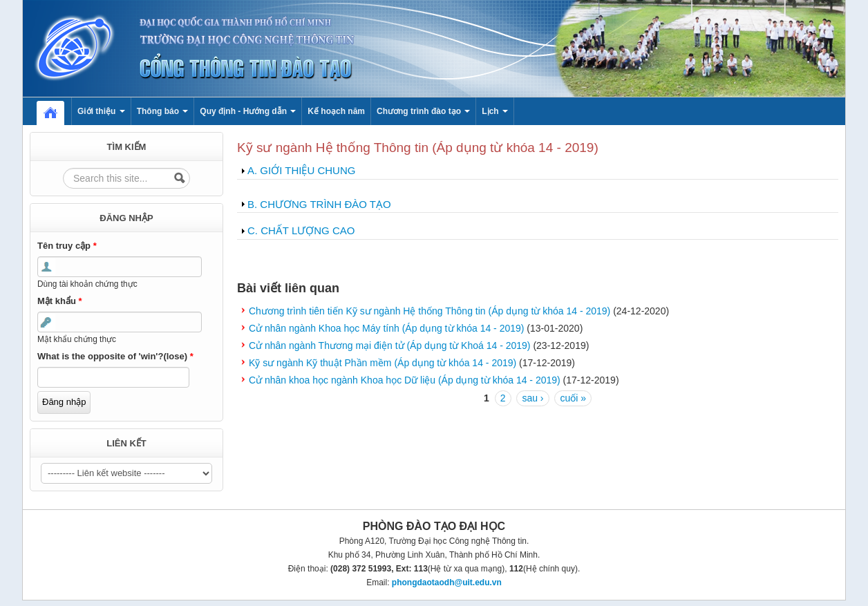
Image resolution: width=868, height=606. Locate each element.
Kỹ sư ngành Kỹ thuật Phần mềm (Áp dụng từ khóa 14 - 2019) (383, 363)
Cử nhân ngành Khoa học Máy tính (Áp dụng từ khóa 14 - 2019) (386, 328)
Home (57, 111)
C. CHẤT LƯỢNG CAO (301, 230)
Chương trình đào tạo (423, 111)
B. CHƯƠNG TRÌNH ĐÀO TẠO (319, 204)
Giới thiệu (101, 111)
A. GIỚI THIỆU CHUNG (301, 170)
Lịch (495, 111)
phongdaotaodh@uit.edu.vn (447, 583)
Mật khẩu (60, 301)
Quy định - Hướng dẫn (248, 111)
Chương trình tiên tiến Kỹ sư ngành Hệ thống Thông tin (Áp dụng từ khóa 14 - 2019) (430, 311)
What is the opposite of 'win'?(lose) (115, 356)
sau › (532, 398)
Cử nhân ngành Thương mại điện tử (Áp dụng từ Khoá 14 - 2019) (390, 345)
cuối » (573, 398)
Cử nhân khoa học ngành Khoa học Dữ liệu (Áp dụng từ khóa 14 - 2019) (405, 380)
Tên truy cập (67, 246)
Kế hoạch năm (336, 111)
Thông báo (163, 111)
